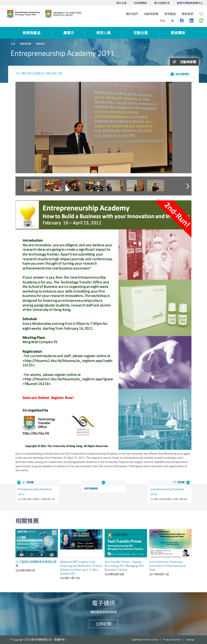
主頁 (13, 44)
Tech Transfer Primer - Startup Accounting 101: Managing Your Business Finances (124, 566)
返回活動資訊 (182, 74)
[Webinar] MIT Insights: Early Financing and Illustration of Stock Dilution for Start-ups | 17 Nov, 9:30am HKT (81, 568)
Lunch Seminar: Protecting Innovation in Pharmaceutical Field (167, 566)
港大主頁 (121, 3)
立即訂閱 (103, 624)
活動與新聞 (25, 44)
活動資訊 (40, 44)
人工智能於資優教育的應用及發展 (36, 564)
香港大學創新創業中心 (190, 3)
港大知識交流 (162, 3)
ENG (163, 21)
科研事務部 (140, 3)
